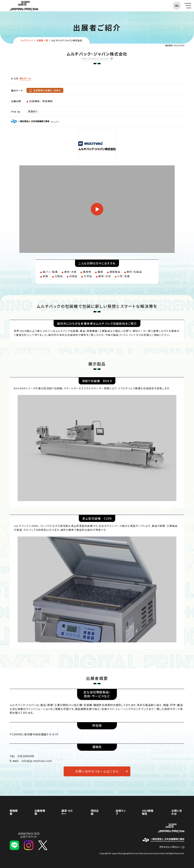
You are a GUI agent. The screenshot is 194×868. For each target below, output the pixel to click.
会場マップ (121, 812)
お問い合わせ (177, 812)
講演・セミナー (67, 812)
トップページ (27, 40)
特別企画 (95, 812)
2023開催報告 (148, 812)
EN (177, 6)
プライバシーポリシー (172, 847)
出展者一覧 (42, 40)
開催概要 (14, 812)
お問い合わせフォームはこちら (97, 771)
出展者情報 (40, 812)
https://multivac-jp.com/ (95, 59)
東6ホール (25, 78)
